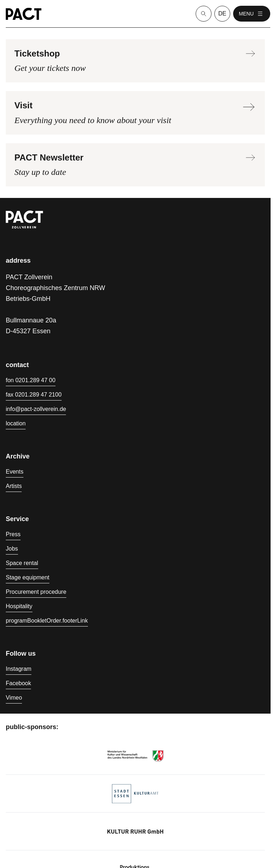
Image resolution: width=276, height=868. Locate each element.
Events (15, 472)
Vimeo (14, 698)
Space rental (22, 563)
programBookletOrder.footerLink (47, 621)
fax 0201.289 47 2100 (34, 395)
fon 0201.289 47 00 (31, 380)
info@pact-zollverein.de (36, 409)
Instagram (19, 669)
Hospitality (19, 606)
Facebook (18, 683)
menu (252, 14)
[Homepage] (24, 14)
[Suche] (204, 14)
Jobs (12, 549)
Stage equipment (28, 577)
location (16, 423)
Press (13, 534)
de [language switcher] (222, 13)
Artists (14, 486)
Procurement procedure (36, 592)
